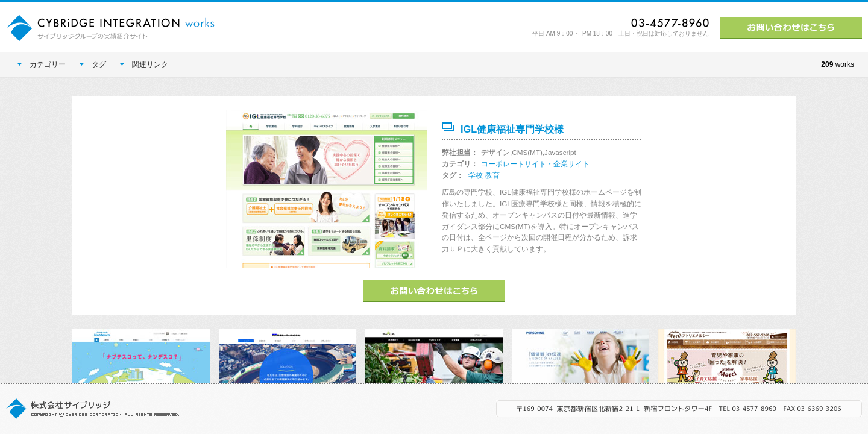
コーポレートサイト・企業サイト (535, 164)
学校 (476, 175)
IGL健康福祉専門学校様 (512, 129)
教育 (492, 175)
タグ (93, 64)
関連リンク (144, 64)
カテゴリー (41, 64)
